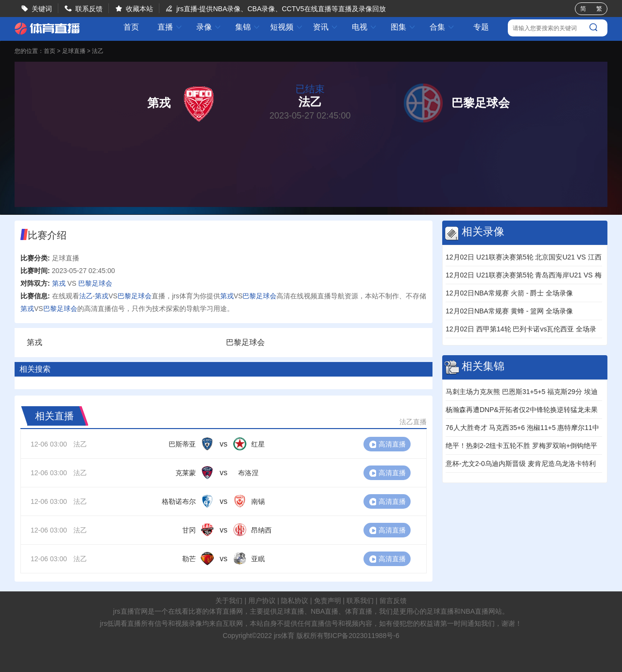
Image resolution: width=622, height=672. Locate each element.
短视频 (287, 27)
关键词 (42, 9)
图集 (403, 27)
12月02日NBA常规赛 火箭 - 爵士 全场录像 (509, 293)
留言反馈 (393, 601)
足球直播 (74, 51)
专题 (481, 27)
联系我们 (360, 601)
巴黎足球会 (95, 283)
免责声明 (328, 601)
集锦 (248, 27)
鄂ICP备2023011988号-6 (362, 636)
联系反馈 (89, 9)
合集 (442, 27)
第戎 (59, 283)
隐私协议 (294, 601)
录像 (209, 27)
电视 (364, 27)
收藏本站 (139, 9)
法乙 (98, 51)
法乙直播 (413, 422)
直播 (170, 27)
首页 (131, 27)
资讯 (326, 27)
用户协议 (262, 601)
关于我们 (229, 601)
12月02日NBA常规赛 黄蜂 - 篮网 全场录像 (509, 311)
